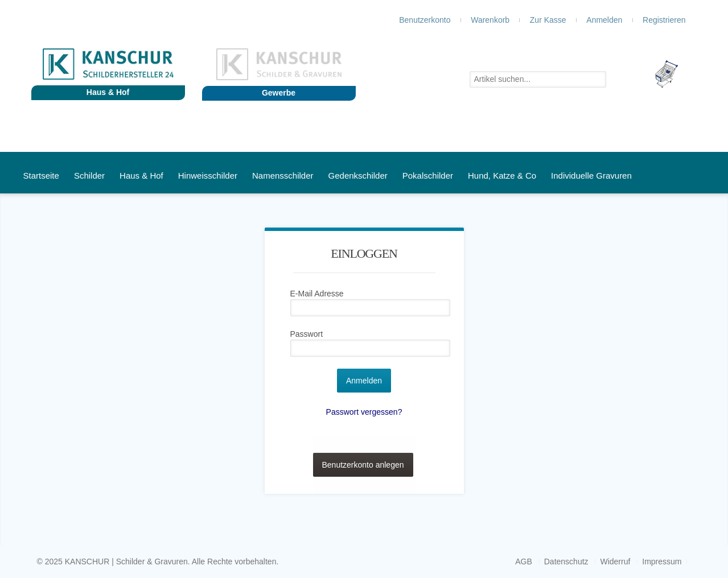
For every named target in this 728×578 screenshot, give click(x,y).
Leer (674, 74)
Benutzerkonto (425, 20)
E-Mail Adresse (317, 294)
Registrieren (664, 20)
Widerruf (615, 562)
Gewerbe (279, 93)
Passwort (307, 334)
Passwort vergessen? (364, 412)
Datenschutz (566, 562)
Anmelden (604, 20)
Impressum (662, 562)
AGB (524, 562)
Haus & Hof (108, 92)
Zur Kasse (548, 20)
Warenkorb (490, 20)
